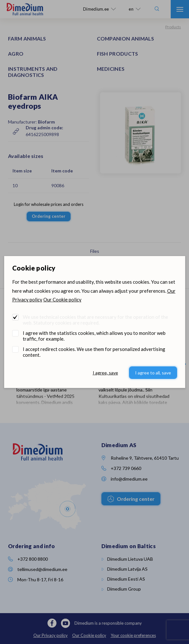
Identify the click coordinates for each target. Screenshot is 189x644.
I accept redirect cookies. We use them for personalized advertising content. (94, 352)
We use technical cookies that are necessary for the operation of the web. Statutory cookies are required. (95, 320)
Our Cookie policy (62, 299)
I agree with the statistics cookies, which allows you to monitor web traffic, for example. (94, 336)
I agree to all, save (153, 373)
